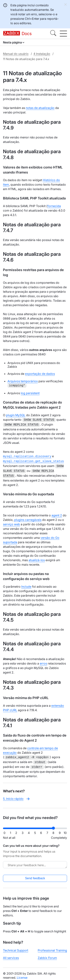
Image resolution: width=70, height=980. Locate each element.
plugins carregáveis (28, 517)
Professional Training (52, 947)
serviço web (11, 522)
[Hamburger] (63, 34)
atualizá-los (37, 557)
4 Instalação (42, 54)
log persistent (30, 393)
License (22, 974)
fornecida (54, 206)
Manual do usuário (16, 54)
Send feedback (35, 875)
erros (43, 661)
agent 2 (57, 513)
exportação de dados (40, 374)
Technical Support (16, 947)
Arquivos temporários (23, 381)
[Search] (53, 34)
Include (26, 584)
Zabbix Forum (47, 954)
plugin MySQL (16, 415)
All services (11, 954)
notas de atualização (40, 108)
